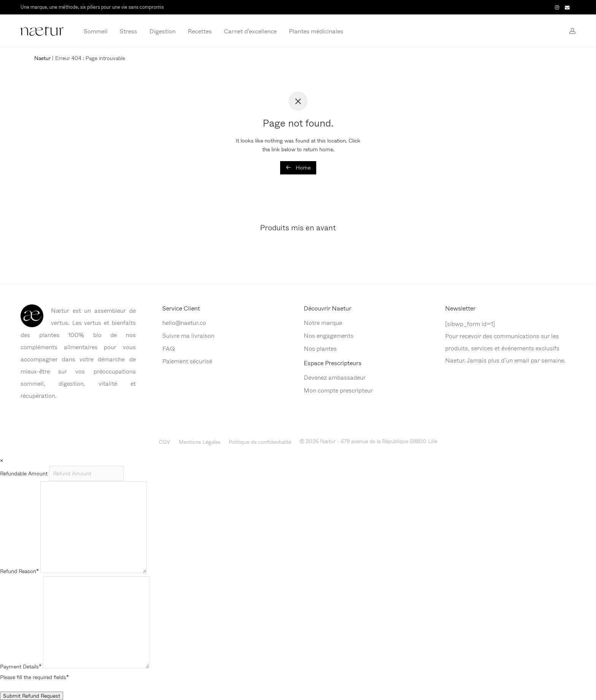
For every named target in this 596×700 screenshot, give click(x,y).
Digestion (162, 31)
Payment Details (21, 666)
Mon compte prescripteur (338, 390)
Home (298, 167)
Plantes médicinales (316, 31)
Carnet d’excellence (250, 31)
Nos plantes (320, 348)
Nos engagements (329, 335)
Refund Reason (19, 571)
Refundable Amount (25, 473)
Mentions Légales (200, 442)
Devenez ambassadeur (335, 377)
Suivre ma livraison (188, 335)
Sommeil (96, 31)
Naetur (42, 58)
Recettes (200, 31)
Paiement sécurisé (187, 361)
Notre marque (323, 322)
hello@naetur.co (184, 322)
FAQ (169, 348)
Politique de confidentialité (260, 442)
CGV (165, 442)
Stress (128, 31)
